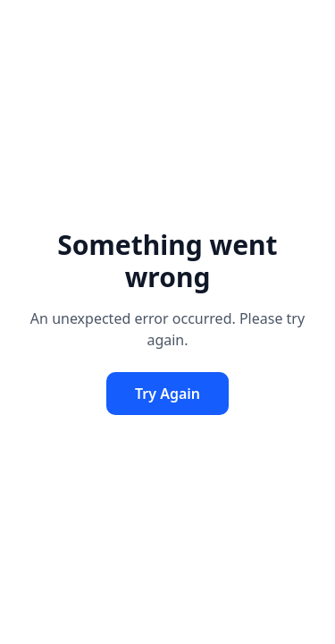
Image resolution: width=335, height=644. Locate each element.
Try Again (167, 394)
